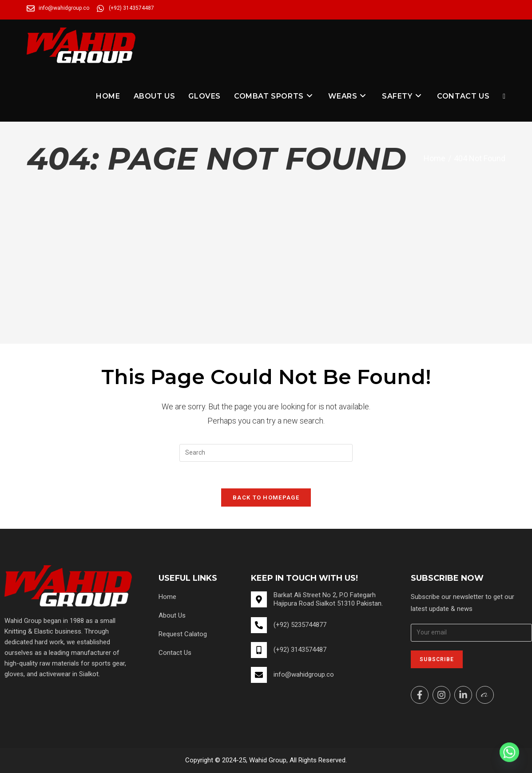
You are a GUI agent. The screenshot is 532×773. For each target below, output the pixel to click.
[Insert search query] (266, 453)
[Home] (435, 158)
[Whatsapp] (509, 752)
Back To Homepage (266, 497)
